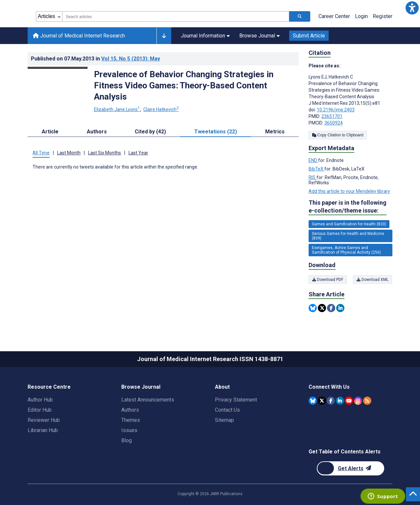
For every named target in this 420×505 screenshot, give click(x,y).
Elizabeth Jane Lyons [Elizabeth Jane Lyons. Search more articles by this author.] (117, 109)
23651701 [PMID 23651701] (332, 116)
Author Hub (40, 400)
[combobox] (176, 16)
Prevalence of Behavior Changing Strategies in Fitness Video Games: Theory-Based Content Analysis (184, 85)
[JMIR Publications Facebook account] (331, 401)
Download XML (373, 280)
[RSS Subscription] (367, 401)
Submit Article (309, 36)
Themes (131, 420)
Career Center (334, 16)
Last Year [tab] (138, 153)
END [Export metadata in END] (313, 160)
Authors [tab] (97, 132)
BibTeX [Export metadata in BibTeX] (316, 169)
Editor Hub (40, 410)
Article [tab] (50, 132)
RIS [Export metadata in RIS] (313, 177)
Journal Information (205, 36)
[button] (412, 8)
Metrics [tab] (275, 132)
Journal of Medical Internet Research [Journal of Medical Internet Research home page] (79, 36)
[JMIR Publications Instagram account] (358, 401)
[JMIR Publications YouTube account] (349, 401)
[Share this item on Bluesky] (313, 308)
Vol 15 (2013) (131, 59)
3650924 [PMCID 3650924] (334, 123)
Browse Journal (259, 36)
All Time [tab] (41, 153)
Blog (127, 440)
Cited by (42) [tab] (150, 132)
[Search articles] (300, 16)
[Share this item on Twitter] (322, 308)
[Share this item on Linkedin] (340, 308)
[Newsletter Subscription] (350, 468)
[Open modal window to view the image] (58, 68)
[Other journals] (164, 36)
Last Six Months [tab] (105, 153)
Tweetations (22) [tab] (216, 132)
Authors (130, 410)
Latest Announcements (148, 400)
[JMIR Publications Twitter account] (322, 401)
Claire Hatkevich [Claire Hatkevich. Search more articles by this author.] (161, 109)
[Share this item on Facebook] (331, 308)
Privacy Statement (236, 400)
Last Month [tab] (69, 153)
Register (383, 16)
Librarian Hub (43, 430)
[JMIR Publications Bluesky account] (313, 401)
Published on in (95, 59)
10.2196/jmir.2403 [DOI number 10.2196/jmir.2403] (336, 110)
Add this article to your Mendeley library (349, 191)
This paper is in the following (348, 207)
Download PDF (328, 280)
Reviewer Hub (44, 420)
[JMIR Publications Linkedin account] (340, 401)
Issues (129, 430)
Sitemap (224, 420)
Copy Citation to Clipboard (338, 135)
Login (361, 16)
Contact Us (227, 410)
